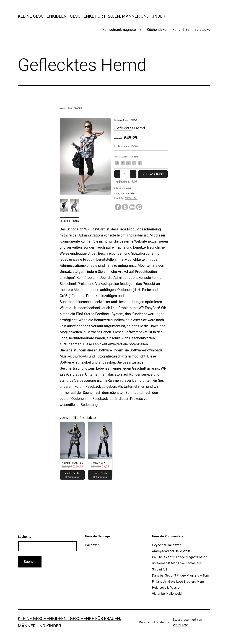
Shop (71, 108)
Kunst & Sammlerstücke (191, 30)
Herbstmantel (72, 463)
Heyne (156, 545)
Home (63, 108)
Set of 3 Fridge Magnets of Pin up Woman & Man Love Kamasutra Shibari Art (180, 563)
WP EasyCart (131, 198)
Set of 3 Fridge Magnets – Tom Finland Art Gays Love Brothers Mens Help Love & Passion (180, 581)
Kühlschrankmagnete (119, 30)
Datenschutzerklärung (155, 622)
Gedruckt (100, 463)
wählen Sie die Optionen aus (72, 475)
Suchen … (25, 537)
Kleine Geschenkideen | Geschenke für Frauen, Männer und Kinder (91, 16)
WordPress (181, 625)
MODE (79, 108)
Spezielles (131, 193)
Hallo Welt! (93, 545)
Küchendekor (157, 30)
